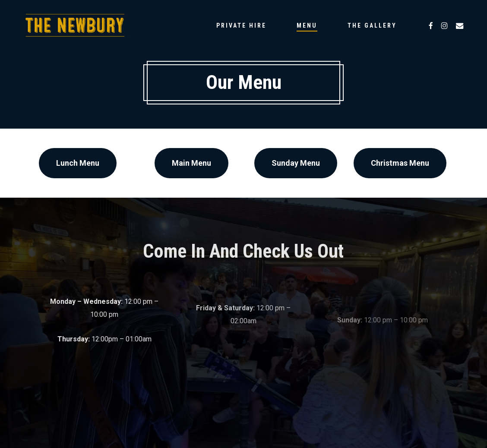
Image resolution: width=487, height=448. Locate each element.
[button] (78, 163)
